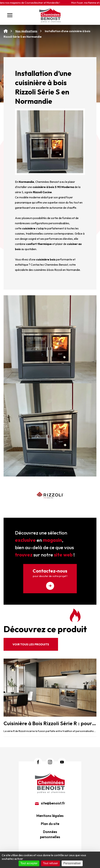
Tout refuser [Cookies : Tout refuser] (50, 863)
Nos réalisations (26, 31)
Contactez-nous (50, 579)
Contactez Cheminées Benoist (49, 265)
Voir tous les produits (31, 644)
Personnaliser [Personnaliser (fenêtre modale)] (72, 863)
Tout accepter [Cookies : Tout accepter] (29, 863)
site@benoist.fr (50, 803)
